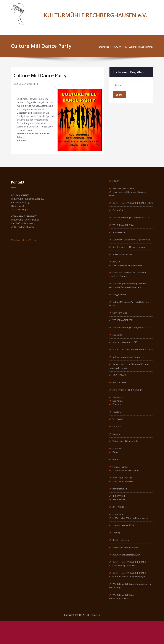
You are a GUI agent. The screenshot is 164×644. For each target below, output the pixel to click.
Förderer (117, 444)
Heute (116, 478)
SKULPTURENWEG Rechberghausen (131, 539)
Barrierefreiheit (121, 509)
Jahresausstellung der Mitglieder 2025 (132, 339)
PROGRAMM (118, 47)
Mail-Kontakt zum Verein (24, 241)
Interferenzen (120, 238)
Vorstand (117, 429)
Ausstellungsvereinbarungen (127, 576)
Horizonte (118, 346)
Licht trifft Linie (121, 324)
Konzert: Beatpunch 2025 (126, 354)
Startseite (103, 47)
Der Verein (118, 418)
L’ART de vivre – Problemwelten (128, 275)
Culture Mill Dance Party (140, 47)
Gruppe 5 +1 (119, 215)
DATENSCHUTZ (121, 527)
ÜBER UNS (118, 414)
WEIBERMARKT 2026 (124, 230)
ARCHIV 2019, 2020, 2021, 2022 (129, 407)
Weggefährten (120, 305)
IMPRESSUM (119, 516)
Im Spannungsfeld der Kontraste (129, 373)
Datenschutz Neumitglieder (126, 459)
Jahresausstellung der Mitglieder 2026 (132, 222)
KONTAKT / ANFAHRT (124, 497)
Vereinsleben (119, 437)
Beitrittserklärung (122, 561)
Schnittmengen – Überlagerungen (129, 256)
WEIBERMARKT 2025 (124, 331)
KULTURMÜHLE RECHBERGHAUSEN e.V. (96, 15)
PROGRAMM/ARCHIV (124, 189)
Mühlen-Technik (121, 486)
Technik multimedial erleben (126, 490)
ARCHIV (117, 271)
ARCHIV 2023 (120, 399)
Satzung (117, 452)
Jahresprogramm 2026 (124, 546)
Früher (116, 471)
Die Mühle (118, 467)
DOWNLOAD (120, 535)
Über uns (117, 422)
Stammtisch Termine (123, 264)
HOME (116, 181)
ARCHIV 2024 (120, 391)
